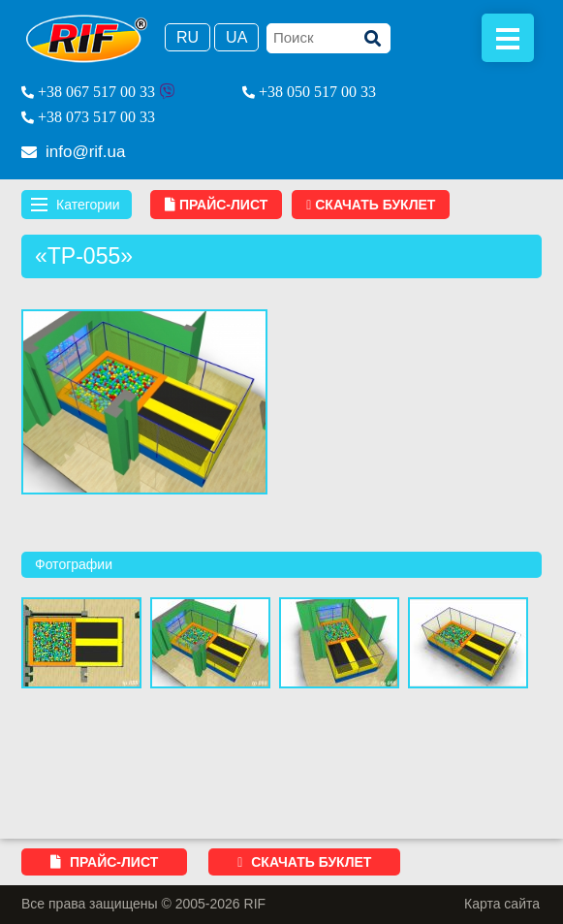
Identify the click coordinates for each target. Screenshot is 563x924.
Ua (236, 37)
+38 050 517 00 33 (317, 92)
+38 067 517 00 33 (96, 92)
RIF (87, 39)
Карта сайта (502, 904)
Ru (188, 37)
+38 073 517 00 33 (96, 117)
